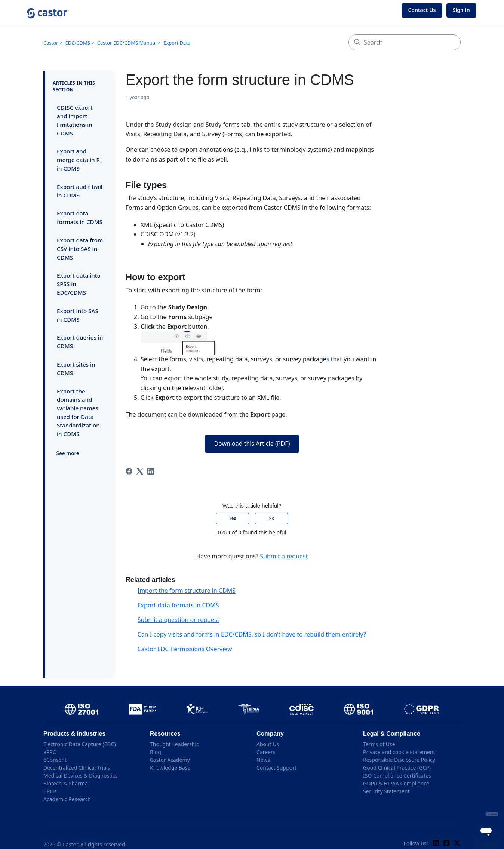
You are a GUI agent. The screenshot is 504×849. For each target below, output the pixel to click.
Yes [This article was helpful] (233, 518)
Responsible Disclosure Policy (399, 760)
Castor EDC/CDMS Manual (127, 43)
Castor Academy (170, 760)
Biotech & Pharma (66, 783)
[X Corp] (140, 471)
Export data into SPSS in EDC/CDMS (79, 284)
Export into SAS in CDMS (78, 315)
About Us (268, 744)
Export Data (177, 43)
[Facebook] (129, 471)
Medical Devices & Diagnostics (80, 776)
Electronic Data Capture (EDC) (80, 744)
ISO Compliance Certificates (397, 776)
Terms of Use (379, 744)
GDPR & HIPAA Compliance (396, 783)
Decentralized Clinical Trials (77, 768)
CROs (50, 791)
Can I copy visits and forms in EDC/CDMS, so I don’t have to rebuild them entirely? (252, 634)
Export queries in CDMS (80, 342)
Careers (266, 752)
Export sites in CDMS (76, 369)
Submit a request (284, 556)
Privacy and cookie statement (399, 752)
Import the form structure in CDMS (187, 591)
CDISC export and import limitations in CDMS (75, 120)
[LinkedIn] (151, 471)
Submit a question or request (179, 620)
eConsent (55, 760)
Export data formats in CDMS (80, 217)
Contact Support (276, 768)
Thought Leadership (175, 744)
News (263, 760)
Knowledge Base (170, 768)
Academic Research (67, 799)
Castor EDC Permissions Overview (185, 649)
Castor (51, 43)
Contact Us (422, 10)
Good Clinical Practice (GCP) (397, 768)
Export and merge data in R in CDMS (78, 160)
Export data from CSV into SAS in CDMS (80, 249)
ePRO (50, 752)
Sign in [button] (461, 10)
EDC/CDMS (78, 43)
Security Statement (386, 791)
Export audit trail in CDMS (80, 191)
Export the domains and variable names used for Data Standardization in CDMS (78, 413)
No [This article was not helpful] (271, 518)
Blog (156, 752)
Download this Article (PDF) (252, 444)
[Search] (405, 42)
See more (68, 453)
